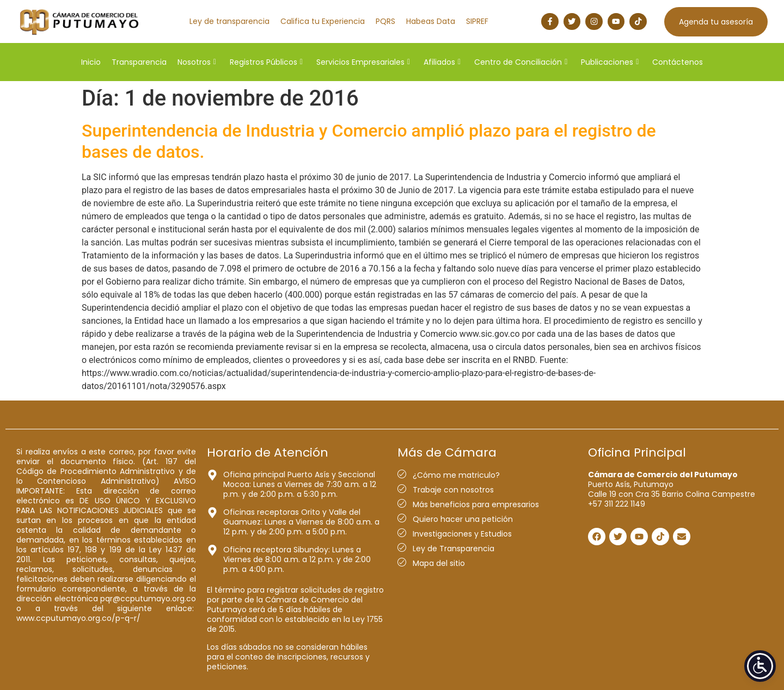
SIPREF (477, 21)
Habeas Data (431, 21)
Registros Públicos (266, 62)
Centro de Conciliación (521, 62)
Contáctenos (678, 62)
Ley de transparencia (229, 21)
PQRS (385, 21)
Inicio (91, 62)
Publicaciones (610, 62)
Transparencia (139, 62)
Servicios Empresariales (363, 62)
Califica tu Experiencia (323, 21)
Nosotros (197, 62)
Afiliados (442, 62)
